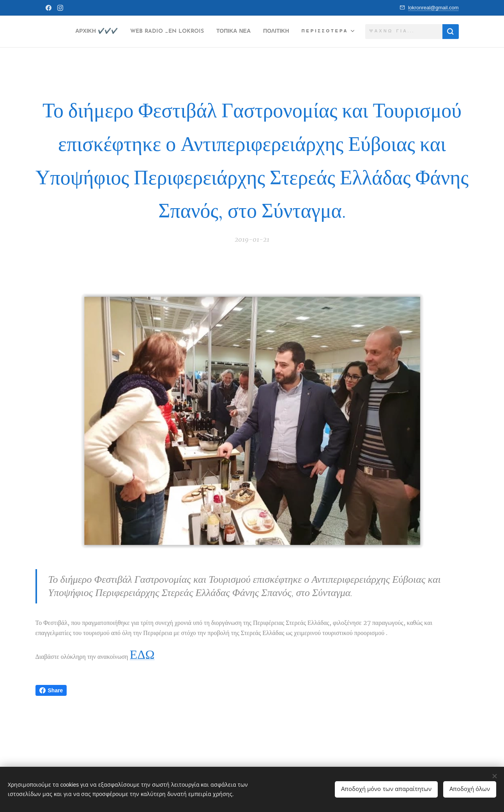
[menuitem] (109, 32)
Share (51, 690)
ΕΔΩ (142, 654)
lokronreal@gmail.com (433, 8)
